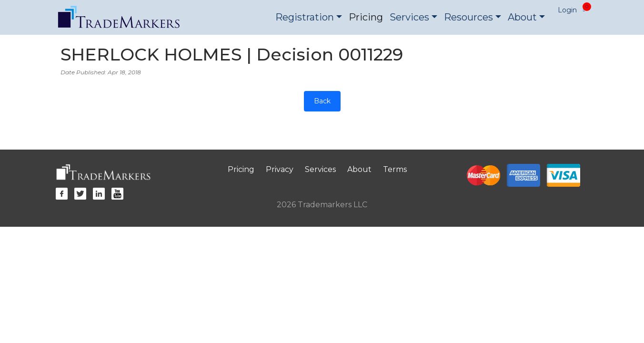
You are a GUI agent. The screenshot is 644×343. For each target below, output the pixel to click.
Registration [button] (305, 17)
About (359, 169)
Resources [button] (468, 17)
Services (320, 169)
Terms (395, 169)
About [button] (522, 17)
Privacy (280, 169)
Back (322, 101)
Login (567, 10)
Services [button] (409, 17)
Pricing (366, 17)
